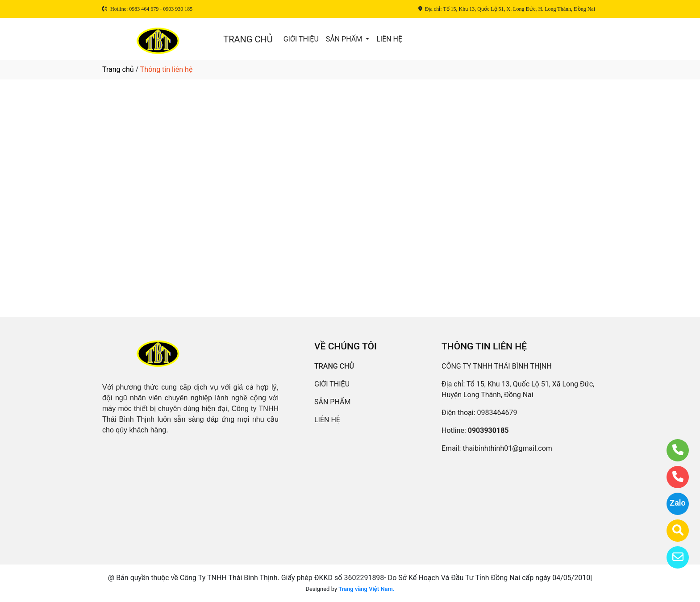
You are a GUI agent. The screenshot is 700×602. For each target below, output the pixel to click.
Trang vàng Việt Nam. (366, 589)
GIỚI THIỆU (301, 39)
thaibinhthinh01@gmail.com (507, 448)
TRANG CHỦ (248, 39)
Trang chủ (118, 69)
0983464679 (497, 413)
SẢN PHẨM (345, 39)
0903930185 (488, 430)
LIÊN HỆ (389, 39)
